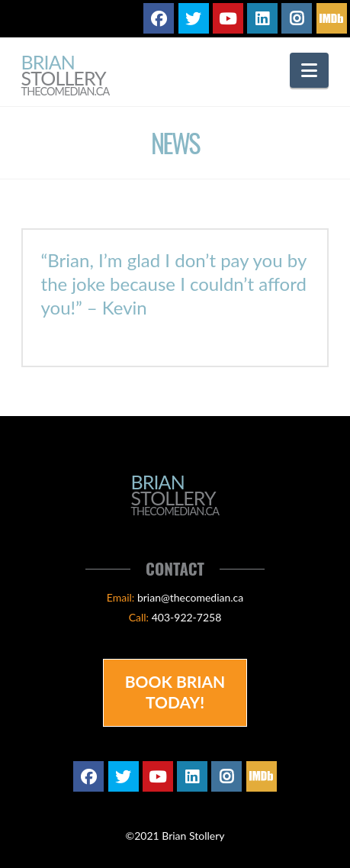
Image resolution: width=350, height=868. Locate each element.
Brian (66, 76)
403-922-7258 (187, 617)
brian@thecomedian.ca (190, 597)
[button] (309, 70)
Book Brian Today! (175, 692)
